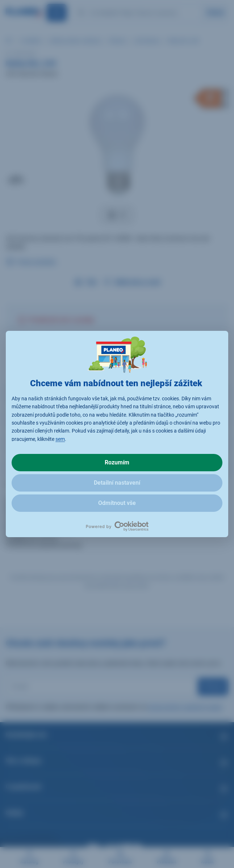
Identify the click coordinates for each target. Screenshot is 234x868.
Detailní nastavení (117, 483)
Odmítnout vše (117, 503)
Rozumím (117, 462)
